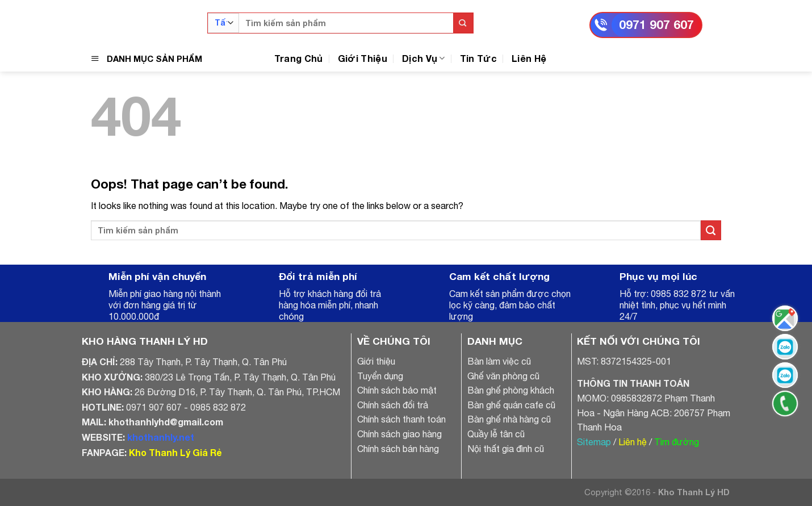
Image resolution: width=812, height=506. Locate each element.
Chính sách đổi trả (393, 405)
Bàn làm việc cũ (499, 361)
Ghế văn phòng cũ (503, 376)
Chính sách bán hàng (398, 449)
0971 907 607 (656, 25)
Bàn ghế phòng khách (511, 390)
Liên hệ (633, 442)
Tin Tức (478, 58)
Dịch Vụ (424, 58)
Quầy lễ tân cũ (496, 434)
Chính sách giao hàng (399, 434)
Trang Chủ (299, 58)
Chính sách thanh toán (401, 419)
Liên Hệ (529, 58)
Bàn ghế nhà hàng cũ (509, 419)
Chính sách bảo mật (397, 390)
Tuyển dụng (380, 376)
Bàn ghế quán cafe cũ (511, 405)
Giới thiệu (376, 361)
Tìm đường (677, 442)
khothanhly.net (161, 437)
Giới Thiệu (363, 58)
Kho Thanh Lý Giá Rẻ (175, 452)
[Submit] (463, 23)
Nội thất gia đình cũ (506, 449)
